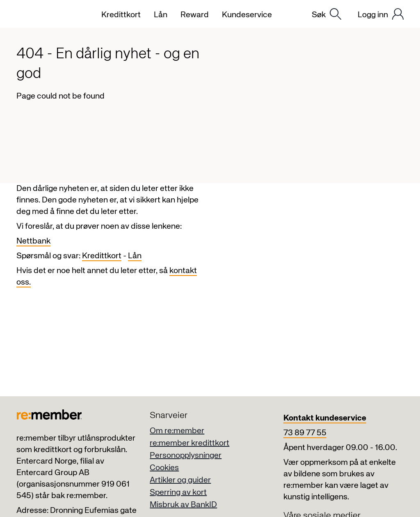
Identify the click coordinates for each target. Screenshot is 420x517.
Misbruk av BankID (183, 505)
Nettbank (33, 241)
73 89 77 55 (305, 433)
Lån (135, 256)
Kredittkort (102, 256)
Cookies (164, 468)
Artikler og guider (180, 480)
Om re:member (177, 431)
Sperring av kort (178, 493)
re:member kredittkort (189, 443)
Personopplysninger (186, 456)
